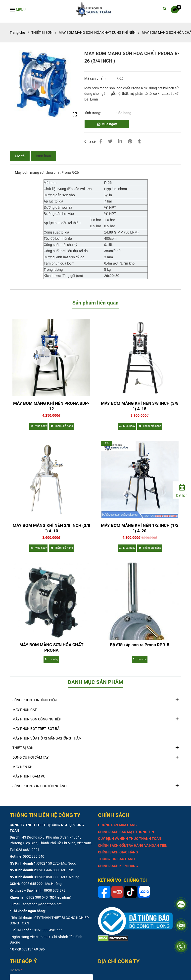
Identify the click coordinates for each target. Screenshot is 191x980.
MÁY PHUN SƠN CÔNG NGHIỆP (37, 719)
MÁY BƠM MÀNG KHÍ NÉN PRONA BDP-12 (51, 406)
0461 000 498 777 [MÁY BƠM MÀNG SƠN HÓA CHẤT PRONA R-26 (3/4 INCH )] (48, 930)
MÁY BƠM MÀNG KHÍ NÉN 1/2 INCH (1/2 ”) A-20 (140, 528)
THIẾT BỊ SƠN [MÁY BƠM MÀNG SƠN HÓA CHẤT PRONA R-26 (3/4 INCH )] (42, 33)
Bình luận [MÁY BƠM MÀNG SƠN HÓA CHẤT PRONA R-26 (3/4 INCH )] (43, 156)
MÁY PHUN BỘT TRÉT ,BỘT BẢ (36, 729)
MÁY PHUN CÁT (24, 710)
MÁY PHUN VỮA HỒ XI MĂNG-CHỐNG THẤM (47, 738)
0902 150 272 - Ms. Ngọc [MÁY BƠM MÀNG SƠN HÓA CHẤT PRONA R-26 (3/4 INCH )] (57, 863)
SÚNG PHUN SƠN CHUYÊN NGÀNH (40, 786)
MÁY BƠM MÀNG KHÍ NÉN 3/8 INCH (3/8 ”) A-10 (51, 528)
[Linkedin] (120, 141)
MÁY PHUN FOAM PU (29, 776)
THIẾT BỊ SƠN (23, 747)
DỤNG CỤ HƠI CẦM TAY (30, 757)
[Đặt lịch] (182, 490)
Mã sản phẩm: (96, 78)
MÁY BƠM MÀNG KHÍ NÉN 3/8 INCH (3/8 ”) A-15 (140, 406)
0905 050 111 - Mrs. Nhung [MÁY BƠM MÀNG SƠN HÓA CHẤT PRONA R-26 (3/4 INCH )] (58, 877)
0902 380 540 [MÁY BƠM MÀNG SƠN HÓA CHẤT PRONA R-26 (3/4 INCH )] (34, 856)
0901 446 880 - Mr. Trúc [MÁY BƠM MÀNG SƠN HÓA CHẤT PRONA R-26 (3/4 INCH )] (55, 870)
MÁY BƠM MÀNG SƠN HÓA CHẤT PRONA (51, 647)
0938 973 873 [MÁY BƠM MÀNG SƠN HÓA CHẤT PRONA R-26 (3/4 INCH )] (54, 890)
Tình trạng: (93, 113)
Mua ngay (107, 124)
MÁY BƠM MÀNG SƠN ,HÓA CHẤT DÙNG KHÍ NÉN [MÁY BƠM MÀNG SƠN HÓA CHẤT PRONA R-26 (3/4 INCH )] (97, 33)
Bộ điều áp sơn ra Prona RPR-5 (140, 645)
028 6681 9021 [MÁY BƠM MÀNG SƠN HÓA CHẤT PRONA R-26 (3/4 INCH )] (28, 850)
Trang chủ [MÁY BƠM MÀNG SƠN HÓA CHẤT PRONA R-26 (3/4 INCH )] (17, 33)
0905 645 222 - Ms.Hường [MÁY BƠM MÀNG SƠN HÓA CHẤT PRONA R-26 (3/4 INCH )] (41, 884)
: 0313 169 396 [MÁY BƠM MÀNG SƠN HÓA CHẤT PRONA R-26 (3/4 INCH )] (33, 949)
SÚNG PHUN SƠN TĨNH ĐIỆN (35, 700)
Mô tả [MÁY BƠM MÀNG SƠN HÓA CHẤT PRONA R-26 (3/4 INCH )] (20, 156)
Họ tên (15, 970)
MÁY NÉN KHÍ (23, 767)
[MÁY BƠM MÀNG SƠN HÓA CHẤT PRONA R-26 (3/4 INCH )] (96, 9)
